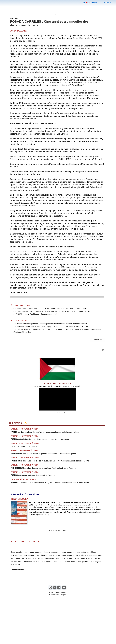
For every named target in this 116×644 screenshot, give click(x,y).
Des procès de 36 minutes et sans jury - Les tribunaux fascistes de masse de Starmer (55, 327)
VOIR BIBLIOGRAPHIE (57, 531)
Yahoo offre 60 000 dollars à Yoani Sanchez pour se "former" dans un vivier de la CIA (55, 308)
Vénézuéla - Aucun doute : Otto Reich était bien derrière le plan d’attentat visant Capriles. (56, 311)
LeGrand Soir (90, 3)
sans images (61, 592)
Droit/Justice (19, 321)
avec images (61, 595)
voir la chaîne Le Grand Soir (57, 413)
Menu (107, 3)
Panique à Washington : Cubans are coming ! (39, 314)
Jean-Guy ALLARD (21, 306)
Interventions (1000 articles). (26, 494)
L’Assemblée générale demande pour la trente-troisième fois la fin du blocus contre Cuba (56, 324)
